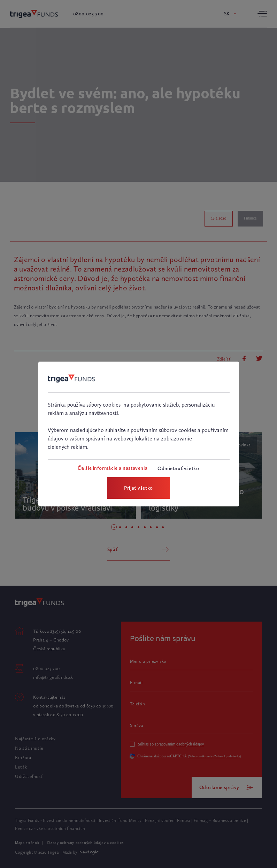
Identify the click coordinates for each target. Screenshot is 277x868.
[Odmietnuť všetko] (178, 469)
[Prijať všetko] (139, 488)
